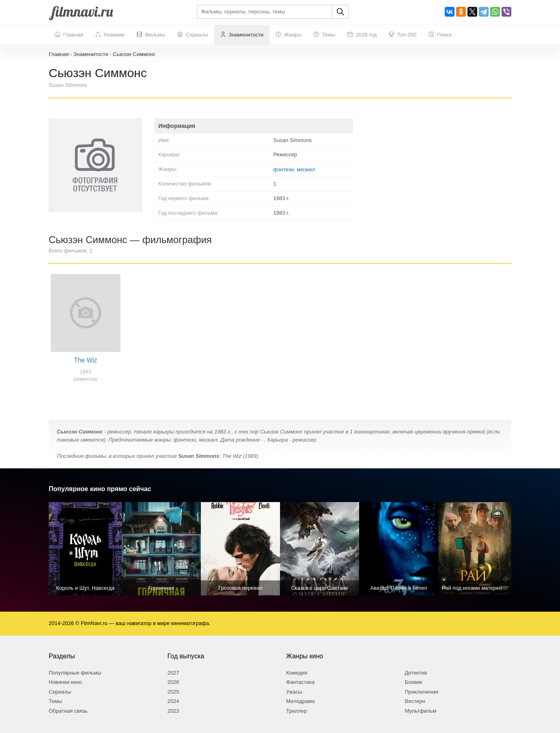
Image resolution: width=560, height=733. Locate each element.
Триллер (296, 711)
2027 (173, 673)
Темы (324, 35)
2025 (173, 692)
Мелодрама (300, 701)
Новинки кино (65, 682)
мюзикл (306, 169)
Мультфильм (421, 711)
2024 (173, 701)
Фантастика (300, 682)
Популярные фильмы (75, 673)
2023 (173, 711)
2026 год (362, 35)
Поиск (440, 35)
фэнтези (284, 169)
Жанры (289, 35)
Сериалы (193, 35)
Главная (69, 35)
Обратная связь (68, 711)
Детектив (416, 673)
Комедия (297, 673)
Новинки (110, 35)
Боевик (414, 682)
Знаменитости (242, 35)
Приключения (422, 692)
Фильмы (151, 35)
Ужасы (294, 692)
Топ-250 (403, 35)
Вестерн (415, 701)
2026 (173, 682)
